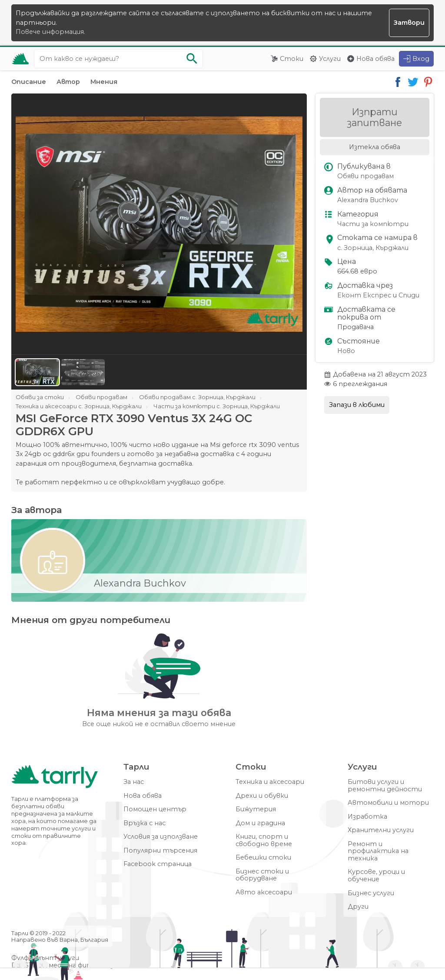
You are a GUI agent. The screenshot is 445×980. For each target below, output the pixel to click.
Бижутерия (256, 809)
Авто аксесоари (264, 892)
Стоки (292, 59)
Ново (346, 351)
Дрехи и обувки (262, 796)
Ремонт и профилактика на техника (378, 851)
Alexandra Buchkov (368, 200)
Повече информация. (50, 32)
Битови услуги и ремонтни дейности (385, 785)
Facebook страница (158, 864)
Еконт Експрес (364, 295)
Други (358, 907)
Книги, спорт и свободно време (264, 840)
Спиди (409, 295)
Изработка (367, 817)
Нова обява (375, 59)
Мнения (104, 82)
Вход (421, 59)
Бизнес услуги (371, 893)
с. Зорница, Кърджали (373, 248)
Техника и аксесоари (270, 782)
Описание (29, 82)
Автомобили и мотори (388, 803)
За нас (134, 782)
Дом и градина (260, 823)
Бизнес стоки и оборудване (262, 875)
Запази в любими (357, 405)
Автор (68, 82)
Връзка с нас (144, 823)
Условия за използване (161, 837)
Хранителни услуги (381, 830)
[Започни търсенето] (192, 59)
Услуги (330, 59)
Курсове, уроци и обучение (376, 875)
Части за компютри (373, 224)
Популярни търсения (160, 851)
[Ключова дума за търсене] (118, 59)
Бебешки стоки (263, 858)
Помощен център (155, 809)
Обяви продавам (365, 176)
